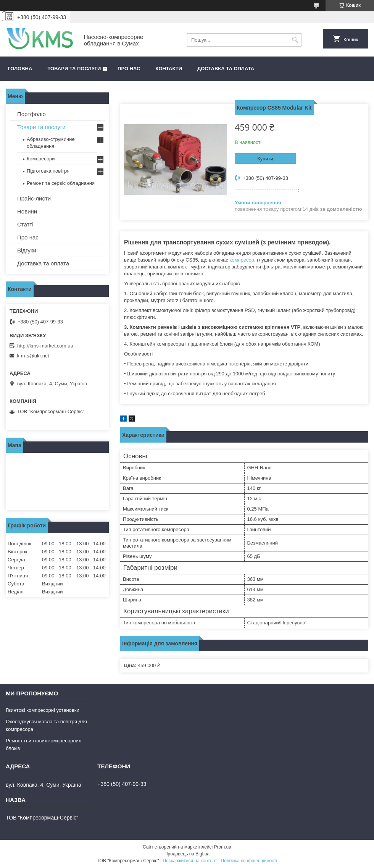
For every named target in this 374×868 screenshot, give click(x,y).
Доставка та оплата (226, 69)
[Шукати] (295, 40)
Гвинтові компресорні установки (43, 710)
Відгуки (27, 250)
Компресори (41, 159)
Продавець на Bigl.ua (187, 854)
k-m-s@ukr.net (33, 356)
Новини (27, 211)
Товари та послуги (74, 69)
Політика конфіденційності (249, 861)
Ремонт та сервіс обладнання (61, 183)
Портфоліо (31, 114)
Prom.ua (223, 847)
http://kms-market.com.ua (45, 346)
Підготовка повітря (48, 171)
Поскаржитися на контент (190, 861)
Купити (265, 159)
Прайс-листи (34, 198)
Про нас (129, 69)
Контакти (169, 69)
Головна (20, 69)
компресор (242, 260)
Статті (25, 224)
